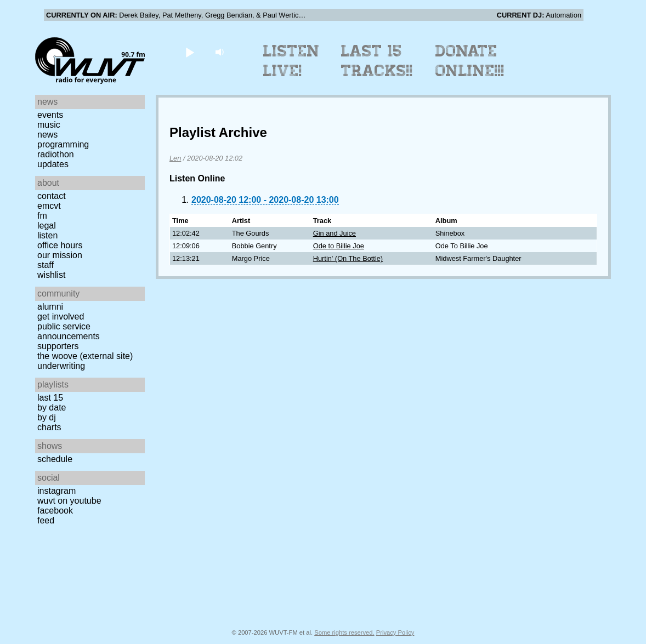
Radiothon (56, 154)
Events (50, 115)
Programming (63, 144)
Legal (47, 226)
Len (175, 158)
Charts (49, 427)
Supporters (58, 346)
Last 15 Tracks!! (377, 61)
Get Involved (61, 317)
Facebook (55, 511)
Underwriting (61, 366)
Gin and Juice (335, 233)
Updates (53, 164)
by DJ (47, 417)
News (47, 135)
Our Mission (60, 255)
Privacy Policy (395, 632)
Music (49, 125)
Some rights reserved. (344, 632)
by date (52, 408)
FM (42, 216)
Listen (47, 235)
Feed (46, 520)
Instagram (56, 491)
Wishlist (52, 275)
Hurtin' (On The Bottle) (348, 258)
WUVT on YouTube (69, 501)
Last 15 (50, 398)
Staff (46, 265)
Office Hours (60, 245)
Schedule (55, 459)
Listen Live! (291, 61)
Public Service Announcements (69, 331)
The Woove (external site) (85, 356)
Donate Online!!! (470, 61)
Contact (52, 196)
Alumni (50, 307)
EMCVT (49, 206)
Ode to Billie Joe (339, 246)
